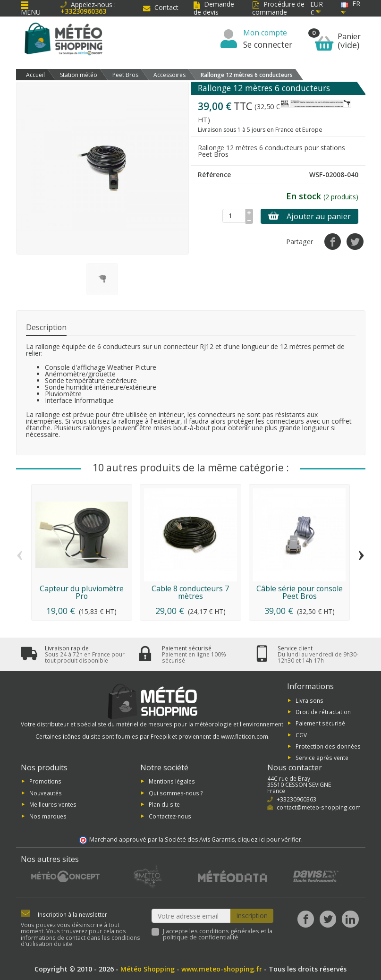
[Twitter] (328, 919)
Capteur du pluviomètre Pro (82, 592)
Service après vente (322, 758)
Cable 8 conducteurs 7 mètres (190, 592)
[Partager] (333, 242)
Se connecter (268, 44)
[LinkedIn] (350, 919)
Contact (161, 7)
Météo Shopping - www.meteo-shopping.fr (191, 969)
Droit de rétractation (323, 712)
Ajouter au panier (309, 216)
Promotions (45, 781)
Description (46, 327)
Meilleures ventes (53, 804)
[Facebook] (306, 919)
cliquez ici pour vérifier (269, 839)
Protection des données (328, 746)
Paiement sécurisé (320, 723)
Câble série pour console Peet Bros (300, 592)
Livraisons (309, 700)
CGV (301, 734)
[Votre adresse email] (191, 916)
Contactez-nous (170, 816)
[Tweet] (355, 242)
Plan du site (164, 804)
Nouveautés (46, 793)
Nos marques (48, 816)
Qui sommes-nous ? (176, 793)
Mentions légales (172, 781)
